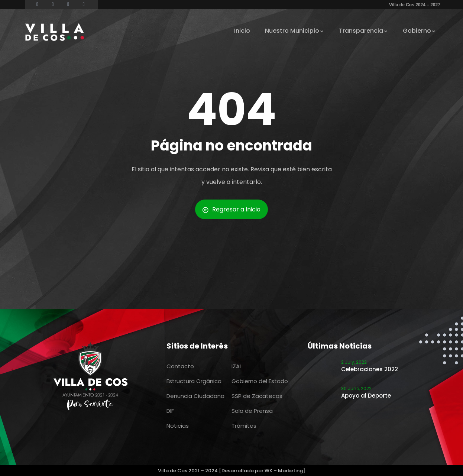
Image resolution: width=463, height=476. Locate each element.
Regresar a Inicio (231, 209)
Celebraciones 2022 (370, 369)
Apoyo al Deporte (366, 396)
